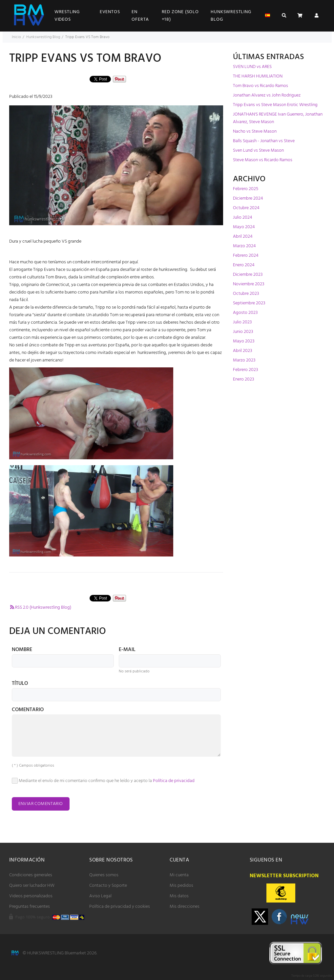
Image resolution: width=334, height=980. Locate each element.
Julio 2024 (242, 218)
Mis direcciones (185, 907)
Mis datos (179, 896)
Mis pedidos (181, 886)
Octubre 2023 (246, 294)
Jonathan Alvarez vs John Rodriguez (267, 95)
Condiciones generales (31, 875)
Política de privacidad (174, 781)
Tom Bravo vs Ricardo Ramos (261, 86)
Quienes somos (104, 875)
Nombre (22, 650)
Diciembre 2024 (248, 198)
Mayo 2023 (244, 341)
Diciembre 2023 (248, 275)
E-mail (127, 650)
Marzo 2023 (244, 360)
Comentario (28, 710)
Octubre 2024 (246, 208)
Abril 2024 (243, 237)
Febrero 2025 (246, 189)
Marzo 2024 (244, 246)
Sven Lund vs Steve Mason (258, 151)
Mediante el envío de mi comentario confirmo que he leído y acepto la (103, 781)
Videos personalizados (31, 896)
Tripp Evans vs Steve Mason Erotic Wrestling (275, 105)
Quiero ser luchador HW (32, 886)
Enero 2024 (244, 265)
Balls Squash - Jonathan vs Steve (264, 141)
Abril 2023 (242, 351)
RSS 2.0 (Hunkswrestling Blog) (40, 608)
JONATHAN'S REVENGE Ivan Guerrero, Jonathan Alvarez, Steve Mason (278, 118)
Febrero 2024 (246, 256)
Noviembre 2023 (249, 284)
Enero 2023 (243, 379)
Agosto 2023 (245, 313)
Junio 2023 (243, 332)
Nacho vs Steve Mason (255, 131)
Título (20, 684)
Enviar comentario (41, 804)
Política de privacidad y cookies (120, 907)
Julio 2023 (242, 322)
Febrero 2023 (245, 370)
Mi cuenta (179, 875)
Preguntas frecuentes (30, 907)
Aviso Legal (100, 896)
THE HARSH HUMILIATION (258, 76)
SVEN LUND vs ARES (252, 67)
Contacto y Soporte (108, 886)
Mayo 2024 (244, 227)
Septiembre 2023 (249, 303)
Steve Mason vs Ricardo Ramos (263, 160)
